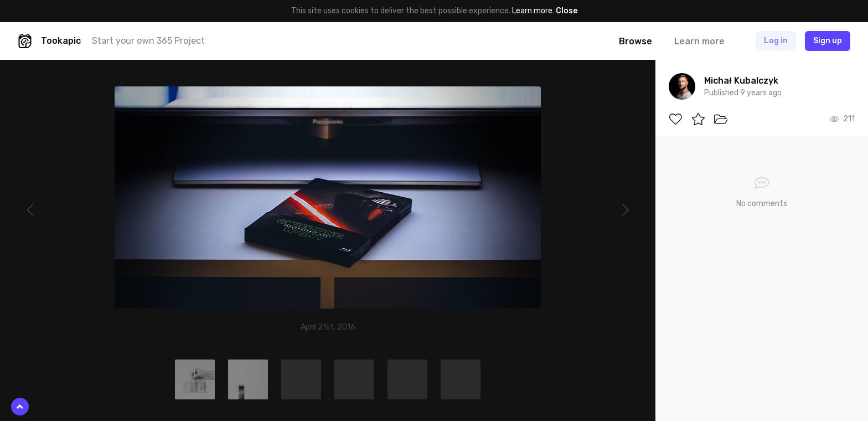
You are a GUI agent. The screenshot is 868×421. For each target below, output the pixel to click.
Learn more (532, 11)
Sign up (828, 41)
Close (567, 11)
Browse (635, 41)
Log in (776, 41)
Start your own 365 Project (148, 41)
